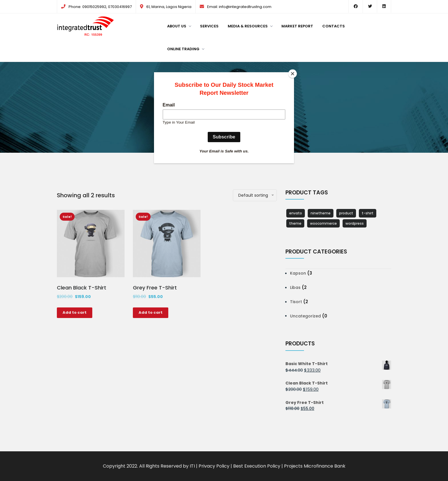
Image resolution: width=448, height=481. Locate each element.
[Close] (293, 74)
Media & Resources (250, 26)
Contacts (334, 26)
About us (179, 26)
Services (209, 26)
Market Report (297, 26)
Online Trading (186, 49)
